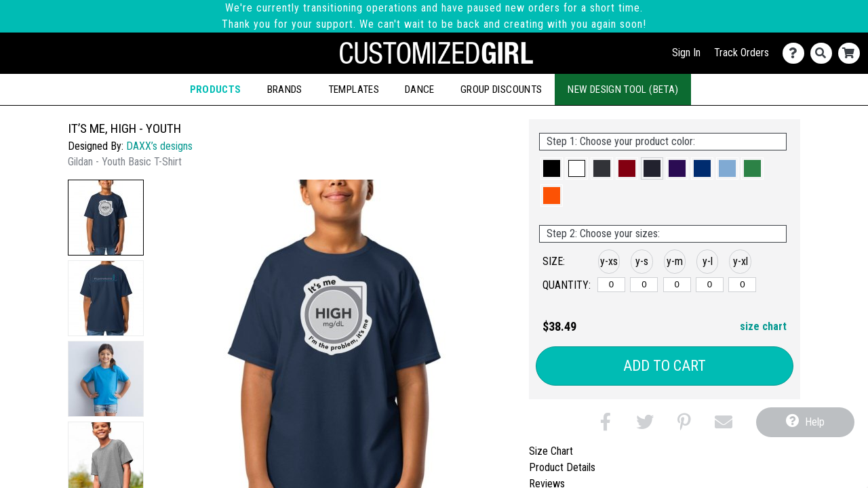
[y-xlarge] (742, 285)
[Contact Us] (796, 53)
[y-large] (710, 285)
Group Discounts (501, 89)
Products (216, 89)
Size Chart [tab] (551, 451)
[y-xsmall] (611, 285)
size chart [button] (763, 326)
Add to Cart (665, 366)
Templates (354, 89)
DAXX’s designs (159, 146)
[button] (106, 218)
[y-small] (644, 285)
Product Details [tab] (562, 467)
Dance (420, 89)
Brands (285, 89)
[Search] (824, 53)
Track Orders (742, 53)
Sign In (686, 53)
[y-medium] (677, 285)
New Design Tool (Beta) (623, 89)
